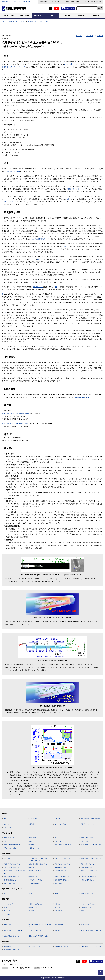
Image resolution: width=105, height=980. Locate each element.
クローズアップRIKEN (10, 904)
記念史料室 (7, 914)
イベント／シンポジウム (88, 904)
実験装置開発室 (24, 424)
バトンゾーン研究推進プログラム (13, 867)
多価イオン (68, 64)
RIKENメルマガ (70, 8)
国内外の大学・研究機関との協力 (39, 936)
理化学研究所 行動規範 (87, 838)
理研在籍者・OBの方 (73, 2)
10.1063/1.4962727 (82, 397)
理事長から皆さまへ (9, 838)
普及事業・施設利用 (86, 925)
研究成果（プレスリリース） (17, 22)
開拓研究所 (33, 867)
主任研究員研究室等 (61, 867)
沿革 (56, 838)
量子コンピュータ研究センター (89, 871)
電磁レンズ (72, 189)
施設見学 (32, 911)
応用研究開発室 (24, 413)
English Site (27, 2)
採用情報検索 (7, 946)
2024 (56, 894)
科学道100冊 (59, 911)
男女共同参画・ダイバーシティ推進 (91, 845)
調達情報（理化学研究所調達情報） (91, 819)
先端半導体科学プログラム (63, 864)
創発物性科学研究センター (88, 880)
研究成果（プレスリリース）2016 (38, 22)
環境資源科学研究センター (63, 880)
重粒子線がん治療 (13, 171)
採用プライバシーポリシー (88, 824)
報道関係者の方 (57, 2)
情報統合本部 (33, 877)
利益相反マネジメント (36, 848)
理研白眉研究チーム (86, 867)
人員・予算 (58, 841)
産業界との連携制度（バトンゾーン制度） (40, 926)
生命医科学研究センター (62, 877)
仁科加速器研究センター (10, 413)
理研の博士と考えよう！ (36, 904)
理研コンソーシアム (61, 930)
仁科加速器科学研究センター (38, 883)
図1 (68, 199)
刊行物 (6, 907)
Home (4, 22)
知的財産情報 (7, 925)
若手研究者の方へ (34, 946)
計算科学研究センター (61, 871)
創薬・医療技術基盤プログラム (38, 864)
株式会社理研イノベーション (13, 930)
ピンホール (82, 189)
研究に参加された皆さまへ (11, 848)
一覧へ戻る (89, 36)
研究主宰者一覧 (8, 858)
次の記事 (100, 36)
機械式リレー (38, 287)
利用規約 (32, 824)
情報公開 (32, 845)
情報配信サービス (34, 907)
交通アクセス (6, 2)
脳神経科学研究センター (11, 880)
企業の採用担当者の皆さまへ (12, 936)
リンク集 (6, 824)
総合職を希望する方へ (61, 946)
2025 (31, 894)
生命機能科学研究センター (88, 877)
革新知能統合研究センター (11, 877)
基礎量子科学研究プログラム (12, 864)
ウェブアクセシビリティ (11, 827)
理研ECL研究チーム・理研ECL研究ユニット (14, 872)
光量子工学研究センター (11, 883)
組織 (5, 841)
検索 (99, 8)
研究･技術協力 (59, 925)
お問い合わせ (16, 2)
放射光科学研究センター (62, 883)
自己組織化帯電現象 (39, 239)
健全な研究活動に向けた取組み (64, 845)
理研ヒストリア (85, 911)
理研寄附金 (44, 2)
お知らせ (57, 904)
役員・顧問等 (33, 838)
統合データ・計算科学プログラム (64, 858)
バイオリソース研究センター (38, 880)
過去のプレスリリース (87, 894)
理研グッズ (7, 911)
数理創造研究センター (36, 871)
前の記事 (79, 36)
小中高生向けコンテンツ (93, 2)
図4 (56, 287)
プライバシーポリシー (61, 824)
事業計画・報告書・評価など (12, 845)
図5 (3, 294)
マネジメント (84, 841)
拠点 (31, 841)
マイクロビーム (8, 202)
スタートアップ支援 (35, 930)
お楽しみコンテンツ (61, 907)
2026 (5, 894)
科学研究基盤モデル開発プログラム (91, 858)
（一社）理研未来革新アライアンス (91, 931)
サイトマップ (59, 818)
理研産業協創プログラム (88, 864)
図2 (65, 246)
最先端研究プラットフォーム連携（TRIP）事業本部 (39, 859)
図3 (38, 259)
